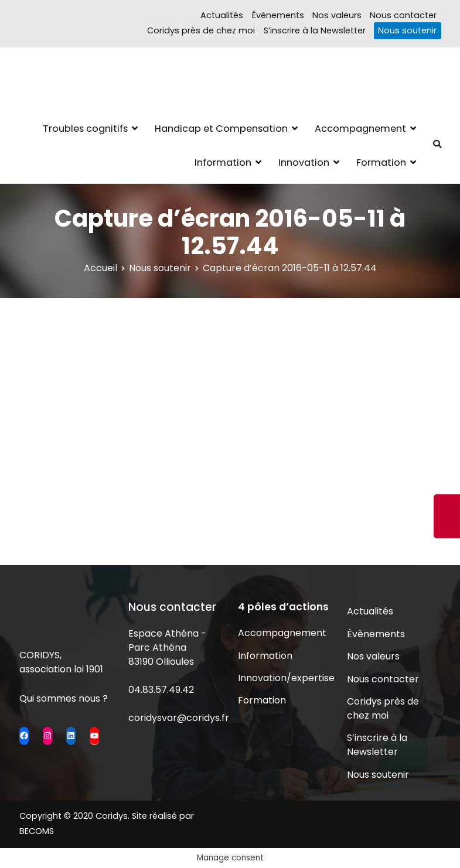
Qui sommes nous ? (64, 698)
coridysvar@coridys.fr (179, 718)
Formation (381, 163)
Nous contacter (403, 15)
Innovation (304, 163)
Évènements (278, 15)
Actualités (222, 15)
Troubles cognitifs (85, 129)
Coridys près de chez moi (201, 30)
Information (223, 163)
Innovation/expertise (285, 678)
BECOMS (37, 831)
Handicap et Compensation (221, 129)
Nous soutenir (407, 30)
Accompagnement (360, 129)
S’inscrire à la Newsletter (315, 30)
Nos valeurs (337, 15)
